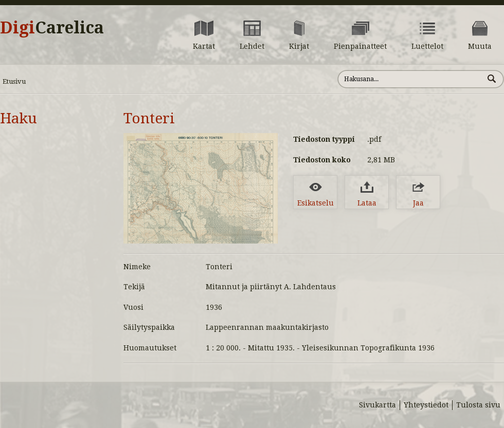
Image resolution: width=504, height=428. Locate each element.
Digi (52, 28)
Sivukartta (377, 405)
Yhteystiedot (426, 405)
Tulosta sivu (478, 405)
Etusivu (14, 81)
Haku (19, 118)
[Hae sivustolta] (411, 79)
